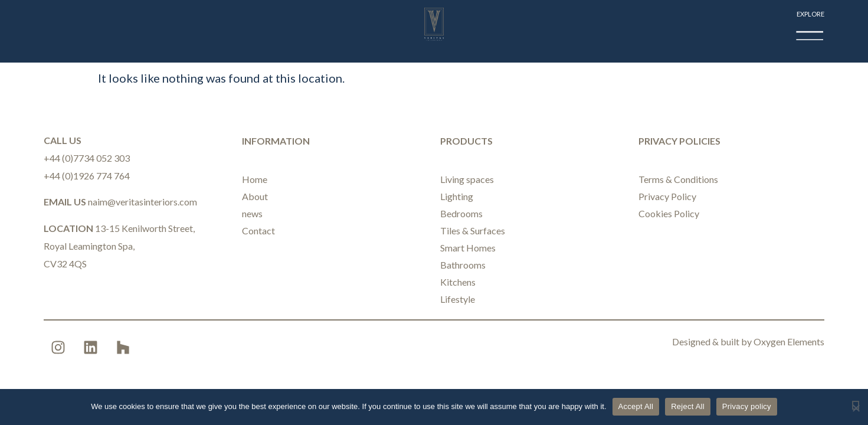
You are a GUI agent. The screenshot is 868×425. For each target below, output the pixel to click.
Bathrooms (463, 265)
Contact (258, 231)
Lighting (457, 196)
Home (255, 179)
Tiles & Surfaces (473, 231)
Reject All (688, 406)
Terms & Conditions (678, 179)
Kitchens (458, 282)
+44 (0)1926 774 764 (87, 176)
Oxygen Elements (789, 341)
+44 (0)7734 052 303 (87, 158)
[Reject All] (856, 405)
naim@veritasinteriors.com (143, 202)
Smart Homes (468, 248)
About (255, 196)
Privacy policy (747, 406)
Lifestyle (458, 299)
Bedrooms (461, 213)
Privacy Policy (667, 196)
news (252, 213)
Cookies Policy (669, 213)
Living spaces (467, 179)
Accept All (636, 406)
